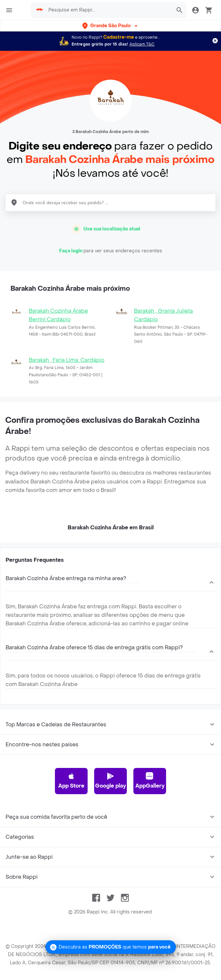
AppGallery (150, 781)
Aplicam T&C (142, 44)
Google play (110, 781)
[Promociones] (111, 947)
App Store (71, 781)
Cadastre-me (119, 37)
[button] (110, 26)
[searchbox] (109, 10)
